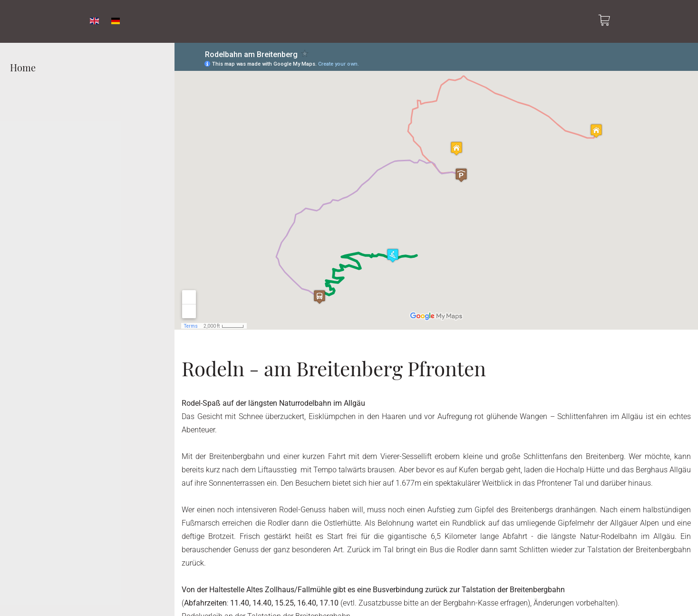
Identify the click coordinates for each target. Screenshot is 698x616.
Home (23, 67)
